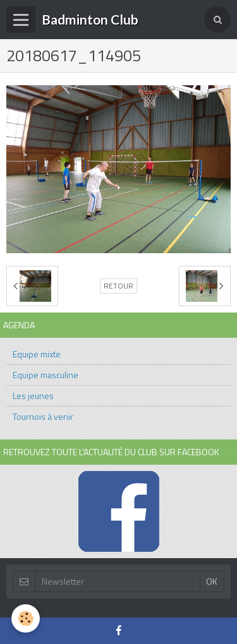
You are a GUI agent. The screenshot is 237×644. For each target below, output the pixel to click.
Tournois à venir (43, 416)
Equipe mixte (37, 354)
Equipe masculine (46, 375)
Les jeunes (33, 396)
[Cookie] (26, 618)
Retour (118, 286)
